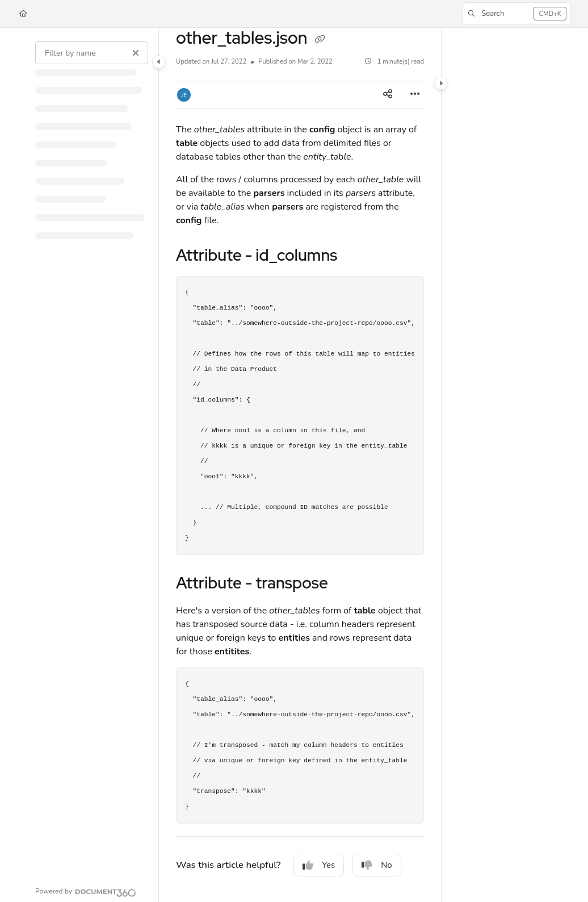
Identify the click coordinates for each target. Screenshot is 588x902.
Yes (319, 865)
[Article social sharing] (388, 95)
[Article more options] (415, 95)
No (377, 865)
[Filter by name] (92, 53)
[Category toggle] (159, 62)
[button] (516, 14)
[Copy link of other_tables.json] (320, 39)
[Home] (23, 14)
